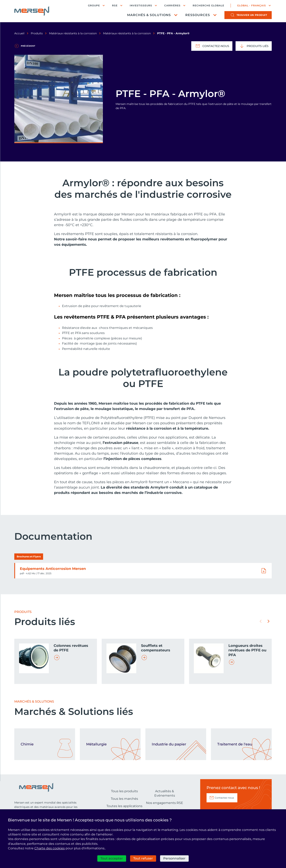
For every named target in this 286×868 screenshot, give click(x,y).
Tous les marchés (124, 799)
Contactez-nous (212, 46)
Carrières (172, 5)
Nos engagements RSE (165, 803)
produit (252, 15)
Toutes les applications (124, 806)
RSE (115, 5)
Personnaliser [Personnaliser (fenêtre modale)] (174, 858)
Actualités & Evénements (165, 793)
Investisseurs (141, 5)
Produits (37, 33)
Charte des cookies (50, 848)
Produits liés (254, 46)
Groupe (94, 5)
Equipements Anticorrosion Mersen (53, 569)
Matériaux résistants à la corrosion (73, 33)
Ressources (198, 15)
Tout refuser (143, 858)
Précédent (28, 46)
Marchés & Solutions (149, 15)
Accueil (19, 33)
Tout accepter (112, 858)
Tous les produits (124, 791)
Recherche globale (208, 6)
